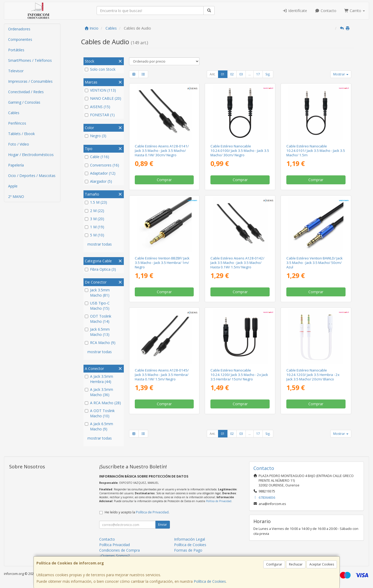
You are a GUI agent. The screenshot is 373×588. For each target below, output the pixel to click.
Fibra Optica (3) (100, 269)
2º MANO (16, 196)
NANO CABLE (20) (103, 98)
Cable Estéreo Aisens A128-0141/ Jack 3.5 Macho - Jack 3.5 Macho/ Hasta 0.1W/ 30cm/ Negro (162, 151)
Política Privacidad (115, 545)
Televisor (16, 71)
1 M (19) (94, 227)
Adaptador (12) (100, 173)
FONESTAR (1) (100, 115)
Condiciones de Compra (119, 550)
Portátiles (16, 50)
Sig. (268, 74)
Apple (13, 186)
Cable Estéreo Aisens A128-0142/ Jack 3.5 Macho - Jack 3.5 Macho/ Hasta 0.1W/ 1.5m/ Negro (237, 263)
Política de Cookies (210, 581)
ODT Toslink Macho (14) (98, 319)
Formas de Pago (188, 550)
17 (258, 74)
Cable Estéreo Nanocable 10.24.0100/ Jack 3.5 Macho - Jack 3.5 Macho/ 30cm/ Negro (240, 151)
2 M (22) (94, 211)
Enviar (163, 525)
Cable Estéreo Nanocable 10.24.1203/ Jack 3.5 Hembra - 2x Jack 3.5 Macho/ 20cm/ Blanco (313, 375)
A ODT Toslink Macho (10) (100, 413)
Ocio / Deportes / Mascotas (32, 176)
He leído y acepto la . (137, 512)
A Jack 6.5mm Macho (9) (99, 426)
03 (241, 74)
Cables (14, 113)
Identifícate (295, 11)
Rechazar (296, 564)
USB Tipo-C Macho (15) (97, 306)
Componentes (20, 39)
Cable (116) (97, 157)
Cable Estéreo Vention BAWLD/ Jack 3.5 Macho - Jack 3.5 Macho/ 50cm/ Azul (314, 263)
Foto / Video (19, 144)
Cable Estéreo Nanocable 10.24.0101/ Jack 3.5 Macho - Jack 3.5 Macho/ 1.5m (316, 151)
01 (223, 74)
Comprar (164, 180)
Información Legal (190, 539)
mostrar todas (100, 244)
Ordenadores (19, 29)
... (250, 74)
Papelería (16, 165)
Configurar (274, 564)
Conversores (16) (102, 165)
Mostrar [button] (341, 74)
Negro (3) (96, 136)
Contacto (326, 11)
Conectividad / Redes (26, 92)
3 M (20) (94, 219)
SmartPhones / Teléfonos (30, 60)
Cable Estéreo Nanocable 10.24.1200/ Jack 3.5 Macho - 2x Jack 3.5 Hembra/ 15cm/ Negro (239, 375)
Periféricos (17, 123)
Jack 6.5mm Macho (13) (97, 332)
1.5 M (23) (96, 202)
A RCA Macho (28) (103, 403)
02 (232, 74)
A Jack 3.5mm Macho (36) (99, 392)
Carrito (355, 11)
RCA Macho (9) (100, 343)
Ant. (213, 74)
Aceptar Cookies (322, 564)
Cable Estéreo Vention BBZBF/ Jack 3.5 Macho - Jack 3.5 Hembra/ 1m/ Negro (162, 263)
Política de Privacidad (219, 501)
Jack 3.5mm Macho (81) (97, 293)
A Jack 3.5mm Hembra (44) (99, 379)
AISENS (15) (98, 107)
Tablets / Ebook (21, 134)
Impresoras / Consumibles (30, 81)
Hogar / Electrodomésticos (31, 155)
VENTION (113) (100, 90)
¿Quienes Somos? (114, 556)
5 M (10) (94, 235)
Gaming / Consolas (24, 102)
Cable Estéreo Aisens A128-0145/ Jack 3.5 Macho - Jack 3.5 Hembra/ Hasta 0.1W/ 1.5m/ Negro (162, 375)
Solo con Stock (100, 69)
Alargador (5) (98, 181)
